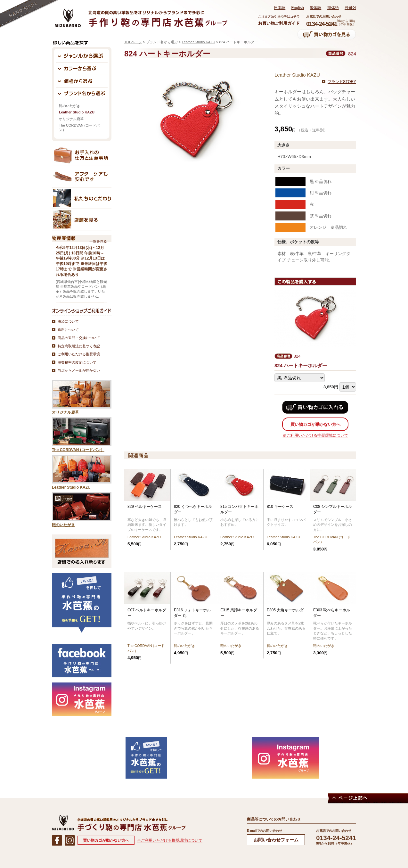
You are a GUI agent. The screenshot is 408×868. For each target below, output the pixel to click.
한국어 (350, 8)
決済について (68, 321)
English (298, 8)
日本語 (280, 8)
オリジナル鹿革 (71, 119)
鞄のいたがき (69, 106)
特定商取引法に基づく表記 (79, 346)
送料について (68, 330)
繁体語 (315, 8)
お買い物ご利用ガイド (279, 23)
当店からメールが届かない (79, 370)
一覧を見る (98, 241)
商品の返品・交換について (79, 338)
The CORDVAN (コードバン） (79, 128)
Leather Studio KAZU (199, 42)
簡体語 (333, 8)
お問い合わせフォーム (276, 840)
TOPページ (133, 42)
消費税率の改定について (77, 362)
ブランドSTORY (342, 82)
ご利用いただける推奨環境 (79, 354)
